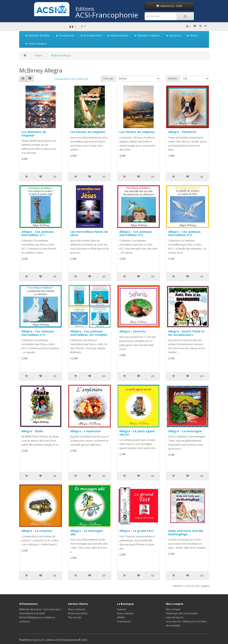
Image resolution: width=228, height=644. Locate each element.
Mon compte (173, 609)
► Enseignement (91, 35)
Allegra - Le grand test (137, 531)
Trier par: (108, 79)
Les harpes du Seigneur (88, 132)
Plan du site (75, 617)
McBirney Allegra (61, 55)
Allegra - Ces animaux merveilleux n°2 (136, 233)
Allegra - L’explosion (86, 431)
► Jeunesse (173, 35)
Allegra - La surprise (37, 531)
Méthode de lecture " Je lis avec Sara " (41, 609)
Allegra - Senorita (133, 331)
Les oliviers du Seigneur (137, 132)
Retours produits (78, 613)
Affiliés (121, 617)
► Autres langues (36, 43)
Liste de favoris (175, 617)
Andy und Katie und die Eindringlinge (186, 532)
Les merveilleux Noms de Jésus (89, 233)
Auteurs (122, 609)
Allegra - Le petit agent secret (137, 433)
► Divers (192, 35)
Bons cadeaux (125, 613)
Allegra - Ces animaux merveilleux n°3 (184, 233)
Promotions (124, 621)
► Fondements (65, 35)
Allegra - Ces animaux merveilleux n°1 (38, 233)
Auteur (39, 55)
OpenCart (38, 640)
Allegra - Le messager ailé (87, 532)
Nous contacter (77, 609)
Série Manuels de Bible (32, 613)
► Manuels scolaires (147, 35)
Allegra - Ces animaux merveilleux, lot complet (89, 333)
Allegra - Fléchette (182, 132)
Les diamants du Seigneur (34, 133)
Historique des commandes (182, 613)
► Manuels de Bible (38, 35)
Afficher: (173, 79)
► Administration (118, 35)
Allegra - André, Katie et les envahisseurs (186, 333)
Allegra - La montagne (185, 431)
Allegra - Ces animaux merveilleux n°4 (38, 333)
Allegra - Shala (32, 431)
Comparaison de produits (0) (71, 79)
